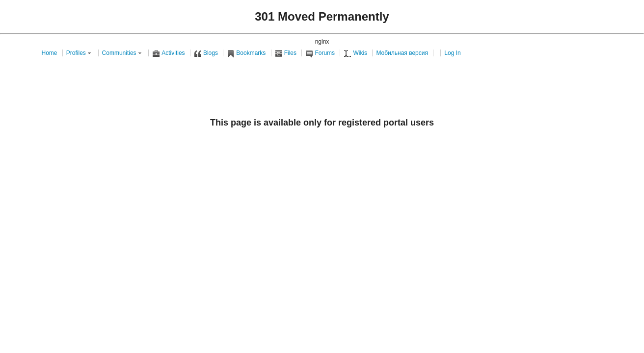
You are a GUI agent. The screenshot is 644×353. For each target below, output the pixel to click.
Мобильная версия (402, 53)
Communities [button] (123, 53)
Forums (320, 53)
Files (286, 53)
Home (50, 53)
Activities (168, 53)
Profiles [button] (80, 53)
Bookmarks (246, 53)
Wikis (355, 53)
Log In (452, 53)
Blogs (206, 53)
